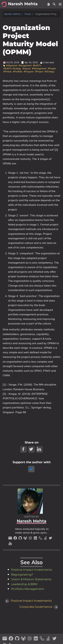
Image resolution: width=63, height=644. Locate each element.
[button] (60, 4)
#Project (39, 71)
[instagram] (31, 539)
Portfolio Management (28, 589)
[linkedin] (36, 539)
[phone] (41, 539)
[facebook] (16, 539)
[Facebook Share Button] (24, 449)
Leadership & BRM (24, 584)
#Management (39, 68)
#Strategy (49, 71)
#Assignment (25, 65)
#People (52, 68)
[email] (11, 539)
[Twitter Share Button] (32, 449)
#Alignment (12, 65)
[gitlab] (26, 539)
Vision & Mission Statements (31, 579)
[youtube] (10, 544)
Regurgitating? (22, 575)
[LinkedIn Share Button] (39, 449)
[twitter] (50, 539)
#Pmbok (7, 71)
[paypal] (32, 469)
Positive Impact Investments (32, 570)
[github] (21, 539)
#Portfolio (18, 71)
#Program (29, 71)
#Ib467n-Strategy (12, 68)
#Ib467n (37, 65)
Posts (28, 14)
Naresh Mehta (12, 14)
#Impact (27, 68)
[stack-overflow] (46, 539)
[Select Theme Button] (48, 4)
